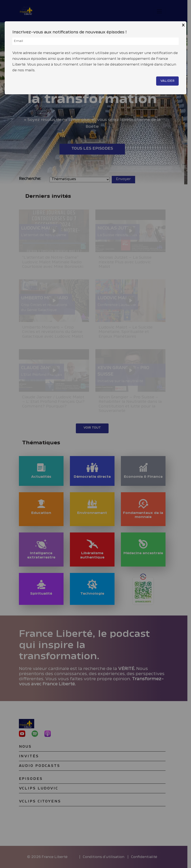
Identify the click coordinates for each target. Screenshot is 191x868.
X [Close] (183, 25)
